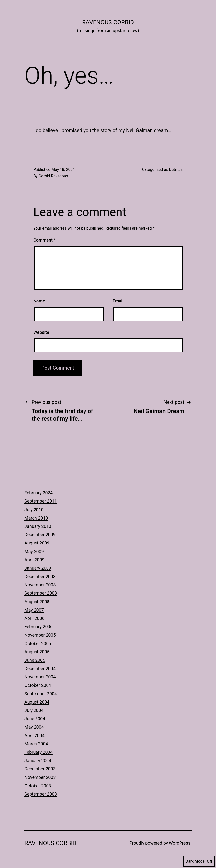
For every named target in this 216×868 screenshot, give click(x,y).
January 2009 (38, 568)
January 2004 (38, 760)
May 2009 (34, 551)
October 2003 (38, 786)
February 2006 (39, 627)
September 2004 (41, 694)
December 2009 (40, 535)
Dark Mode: (199, 861)
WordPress (180, 843)
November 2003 (40, 777)
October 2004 (38, 685)
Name (39, 301)
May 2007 (34, 610)
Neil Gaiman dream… (149, 130)
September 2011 (41, 501)
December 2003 (40, 769)
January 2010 (38, 526)
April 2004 (35, 735)
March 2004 (36, 744)
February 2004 (39, 752)
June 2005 (35, 660)
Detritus (176, 169)
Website (41, 332)
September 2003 (41, 794)
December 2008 (40, 576)
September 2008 (41, 593)
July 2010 (34, 510)
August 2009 (37, 543)
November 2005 (40, 635)
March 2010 (36, 518)
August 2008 (37, 602)
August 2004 (37, 702)
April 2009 (35, 560)
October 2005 (38, 643)
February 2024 (39, 493)
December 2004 (40, 668)
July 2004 (34, 710)
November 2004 (40, 677)
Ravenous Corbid (108, 22)
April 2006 (35, 618)
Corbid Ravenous (53, 176)
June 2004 (35, 719)
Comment (44, 240)
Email (118, 301)
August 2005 (37, 652)
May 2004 (34, 727)
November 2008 (40, 585)
